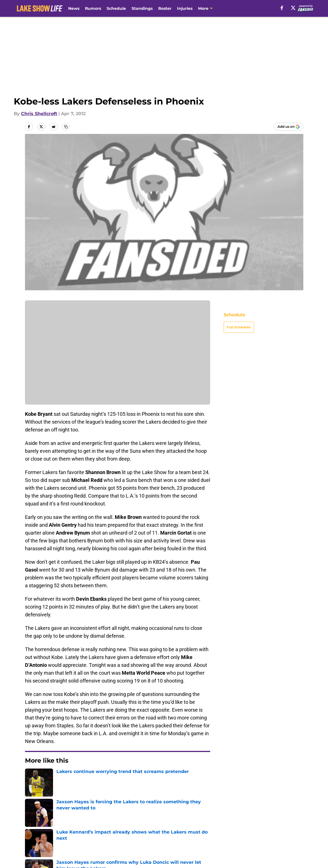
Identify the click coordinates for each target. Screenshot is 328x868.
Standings (142, 8)
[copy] (66, 127)
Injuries (185, 8)
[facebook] (282, 8)
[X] (293, 8)
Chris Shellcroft (39, 114)
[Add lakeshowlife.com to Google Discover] (289, 127)
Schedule (116, 8)
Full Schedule (239, 327)
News (74, 8)
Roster (165, 8)
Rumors (93, 8)
